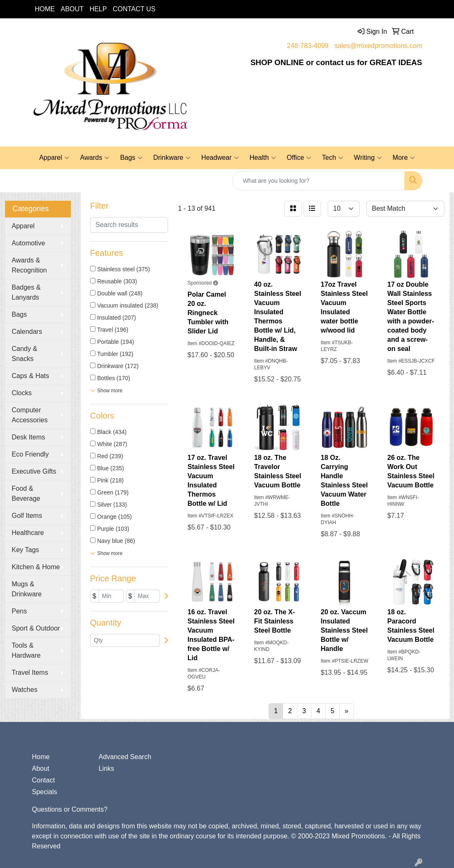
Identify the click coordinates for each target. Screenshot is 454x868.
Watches (25, 690)
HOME (45, 9)
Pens (19, 611)
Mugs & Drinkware (27, 589)
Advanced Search (125, 757)
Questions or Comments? (70, 809)
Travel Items (30, 672)
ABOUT (72, 9)
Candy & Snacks (24, 354)
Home (41, 757)
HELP (98, 9)
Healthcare (28, 533)
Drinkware (172, 158)
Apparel (54, 158)
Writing (368, 158)
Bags (131, 158)
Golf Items (27, 516)
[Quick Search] (319, 181)
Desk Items (28, 437)
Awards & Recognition (29, 265)
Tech (332, 158)
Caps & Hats (30, 376)
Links (106, 768)
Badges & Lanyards (26, 292)
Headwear (220, 158)
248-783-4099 (308, 46)
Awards (95, 158)
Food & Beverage (26, 493)
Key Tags (25, 550)
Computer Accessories (30, 415)
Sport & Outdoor (36, 628)
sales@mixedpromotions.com (378, 46)
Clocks (22, 393)
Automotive (28, 243)
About (41, 768)
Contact (44, 780)
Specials (45, 792)
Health (263, 158)
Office (299, 158)
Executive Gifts (34, 471)
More (404, 158)
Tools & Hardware (26, 650)
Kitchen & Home (36, 567)
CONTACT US (134, 9)
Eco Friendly (30, 454)
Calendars (27, 332)
